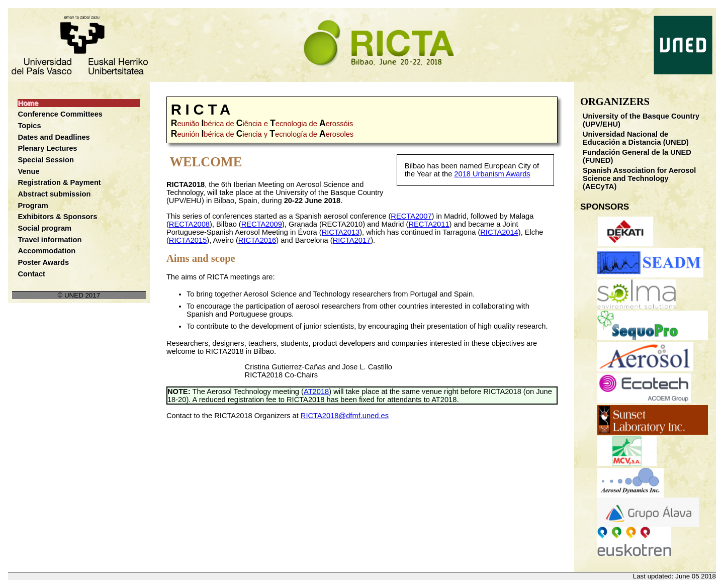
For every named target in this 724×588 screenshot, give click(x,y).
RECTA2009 (262, 224)
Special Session (46, 160)
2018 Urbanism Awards (492, 174)
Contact (31, 274)
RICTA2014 (499, 232)
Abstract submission (54, 194)
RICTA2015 (188, 240)
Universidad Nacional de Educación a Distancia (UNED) (636, 138)
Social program (44, 228)
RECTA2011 (429, 224)
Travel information (50, 240)
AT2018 (316, 391)
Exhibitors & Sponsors (57, 217)
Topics (29, 126)
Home (28, 103)
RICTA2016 (257, 240)
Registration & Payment (59, 182)
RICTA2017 (352, 240)
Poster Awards (43, 262)
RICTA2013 (341, 232)
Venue (28, 171)
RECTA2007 (411, 216)
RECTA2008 (189, 224)
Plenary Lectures (47, 148)
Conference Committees (60, 114)
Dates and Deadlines (54, 137)
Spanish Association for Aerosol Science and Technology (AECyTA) (639, 178)
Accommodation (47, 251)
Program (33, 206)
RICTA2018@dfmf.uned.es (345, 416)
